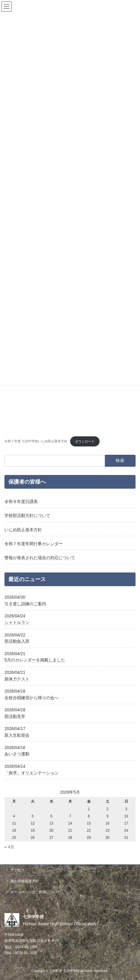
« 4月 (9, 847)
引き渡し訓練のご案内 (25, 604)
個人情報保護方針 (22, 881)
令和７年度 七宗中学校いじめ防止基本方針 (36, 441)
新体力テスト (17, 679)
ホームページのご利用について (32, 892)
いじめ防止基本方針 (23, 530)
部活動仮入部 (17, 641)
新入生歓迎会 (17, 735)
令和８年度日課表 (21, 501)
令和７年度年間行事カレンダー (34, 544)
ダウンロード (85, 441)
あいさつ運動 (17, 754)
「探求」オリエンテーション (32, 773)
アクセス (15, 870)
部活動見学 (15, 716)
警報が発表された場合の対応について (40, 558)
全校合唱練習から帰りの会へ (32, 698)
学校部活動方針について (27, 516)
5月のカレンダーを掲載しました (35, 660)
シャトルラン (17, 622)
